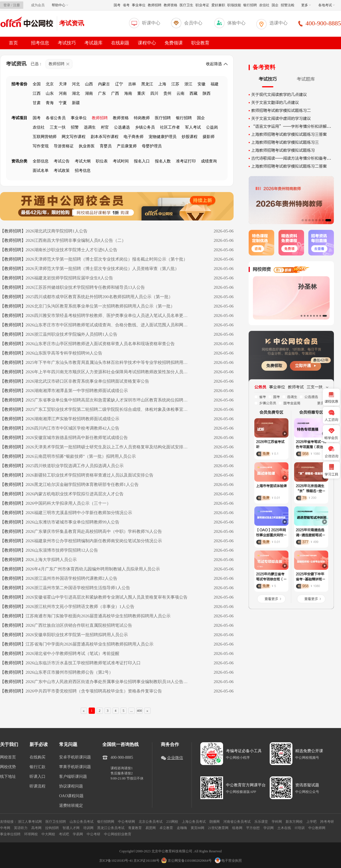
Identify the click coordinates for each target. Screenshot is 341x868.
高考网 (36, 828)
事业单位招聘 (10, 834)
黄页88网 (197, 828)
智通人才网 (71, 828)
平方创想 (253, 828)
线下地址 (8, 777)
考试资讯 (72, 23)
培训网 (88, 828)
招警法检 (288, 5)
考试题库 (93, 43)
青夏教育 (135, 828)
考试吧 (64, 834)
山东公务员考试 (82, 822)
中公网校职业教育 (118, 834)
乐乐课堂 (261, 822)
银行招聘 (250, 5)
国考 (117, 5)
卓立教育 (166, 828)
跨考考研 (327, 822)
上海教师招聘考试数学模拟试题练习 (283, 150)
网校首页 (8, 757)
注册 (16, 5)
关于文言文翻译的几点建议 (275, 103)
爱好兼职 (218, 5)
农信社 (264, 5)
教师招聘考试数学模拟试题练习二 (281, 111)
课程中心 (147, 43)
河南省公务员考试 (237, 822)
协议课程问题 (71, 786)
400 (140, 711)
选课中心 (278, 23)
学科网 (277, 822)
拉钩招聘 (52, 828)
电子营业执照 (228, 861)
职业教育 (200, 43)
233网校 (172, 822)
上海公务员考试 (194, 822)
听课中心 (151, 23)
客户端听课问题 (73, 777)
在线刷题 (120, 43)
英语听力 (21, 828)
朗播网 (215, 822)
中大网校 (48, 834)
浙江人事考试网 (30, 822)
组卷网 (237, 828)
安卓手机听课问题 (75, 757)
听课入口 (38, 777)
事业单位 (139, 5)
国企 (275, 5)
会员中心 (193, 23)
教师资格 (170, 5)
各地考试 (327, 5)
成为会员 (38, 5)
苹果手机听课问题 (75, 767)
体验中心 (236, 23)
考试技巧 (67, 43)
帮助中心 (60, 5)
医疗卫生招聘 (56, 822)
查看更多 (271, 599)
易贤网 (151, 828)
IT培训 (300, 828)
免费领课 (174, 43)
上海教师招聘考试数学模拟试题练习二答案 (289, 166)
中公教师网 (317, 828)
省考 (126, 5)
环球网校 (31, 834)
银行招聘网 (106, 822)
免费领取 (274, 366)
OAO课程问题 (71, 796)
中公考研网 (126, 822)
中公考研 (93, 834)
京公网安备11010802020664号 (190, 861)
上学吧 (311, 822)
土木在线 (284, 828)
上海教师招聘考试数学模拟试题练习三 (285, 142)
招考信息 (40, 43)
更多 (306, 5)
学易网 (78, 834)
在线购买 (38, 757)
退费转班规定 (71, 806)
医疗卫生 (186, 5)
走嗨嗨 (182, 828)
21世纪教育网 (218, 828)
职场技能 (234, 5)
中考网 (5, 828)
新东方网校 (294, 822)
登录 (7, 5)
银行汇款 (38, 767)
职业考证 (202, 5)
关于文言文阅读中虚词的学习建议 (281, 118)
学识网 (269, 828)
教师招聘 (155, 5)
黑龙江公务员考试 (111, 828)
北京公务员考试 (151, 822)
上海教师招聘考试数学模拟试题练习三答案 (289, 134)
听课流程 (38, 786)
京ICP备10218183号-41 (116, 861)
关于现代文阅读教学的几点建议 (279, 95)
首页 (13, 43)
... (131, 711)
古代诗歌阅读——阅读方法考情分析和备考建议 (293, 158)
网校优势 (8, 767)
